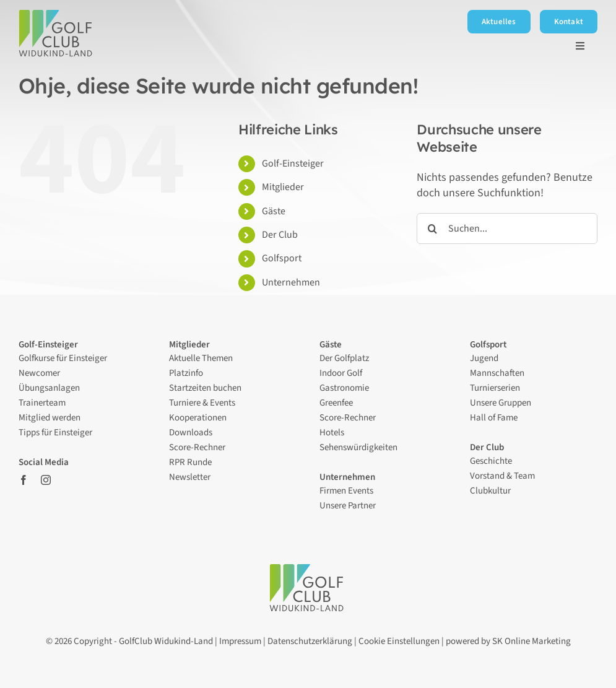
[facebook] (24, 480)
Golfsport (282, 258)
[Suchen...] (507, 229)
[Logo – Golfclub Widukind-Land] (57, 15)
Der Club (281, 235)
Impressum (240, 641)
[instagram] (46, 480)
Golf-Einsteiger (293, 163)
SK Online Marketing (531, 641)
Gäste (274, 211)
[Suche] (432, 229)
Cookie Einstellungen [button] (399, 641)
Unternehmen (291, 282)
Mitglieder (283, 187)
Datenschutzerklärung (310, 641)
